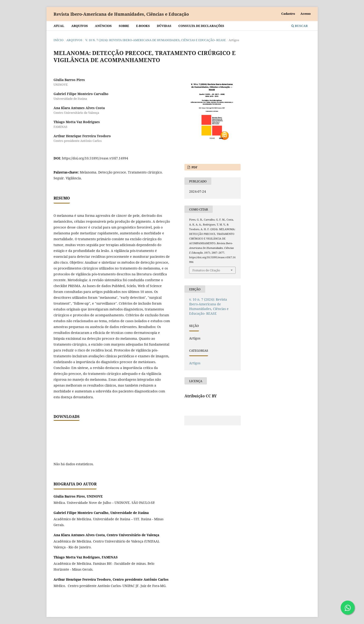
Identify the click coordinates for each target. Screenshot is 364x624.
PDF (194, 167)
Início (59, 40)
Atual (59, 26)
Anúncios (103, 26)
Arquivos (80, 26)
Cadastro (288, 14)
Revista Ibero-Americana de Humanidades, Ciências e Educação (121, 14)
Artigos (195, 363)
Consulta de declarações (201, 26)
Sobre (124, 26)
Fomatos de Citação (206, 270)
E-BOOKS (143, 26)
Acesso (306, 14)
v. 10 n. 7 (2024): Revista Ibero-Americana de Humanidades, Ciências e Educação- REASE (156, 40)
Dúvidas (164, 26)
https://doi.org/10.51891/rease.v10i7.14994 (95, 158)
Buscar (299, 26)
